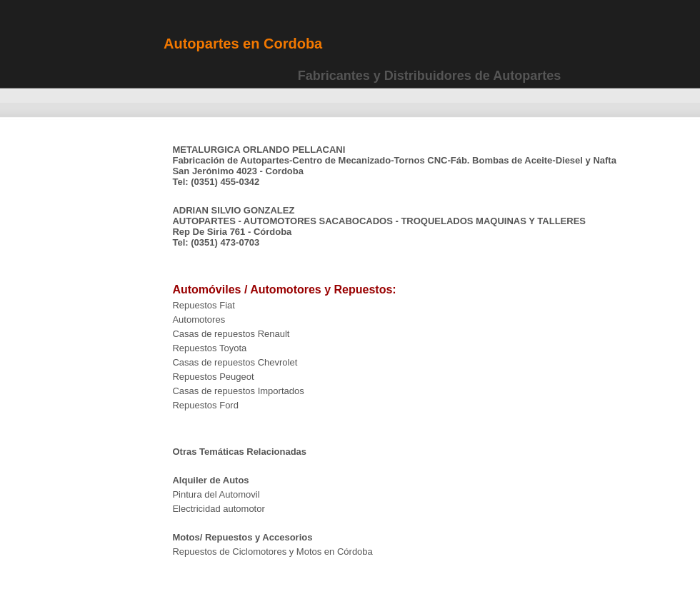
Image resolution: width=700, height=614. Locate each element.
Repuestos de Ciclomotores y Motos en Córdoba (272, 552)
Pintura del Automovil (216, 494)
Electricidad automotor (220, 509)
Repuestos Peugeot (213, 377)
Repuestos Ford (205, 405)
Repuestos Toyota (209, 348)
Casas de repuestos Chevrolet (235, 362)
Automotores (199, 319)
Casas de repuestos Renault (231, 334)
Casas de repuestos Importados (238, 391)
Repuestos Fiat (203, 305)
